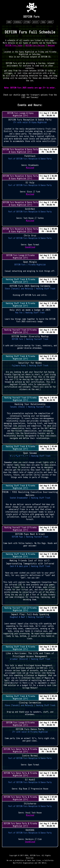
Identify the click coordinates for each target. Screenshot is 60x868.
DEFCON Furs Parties (35, 45)
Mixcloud (30, 168)
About (50, 22)
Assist (36, 22)
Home (9, 22)
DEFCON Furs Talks (14, 45)
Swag (43, 22)
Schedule (18, 22)
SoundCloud (30, 247)
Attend (27, 22)
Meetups (51, 45)
